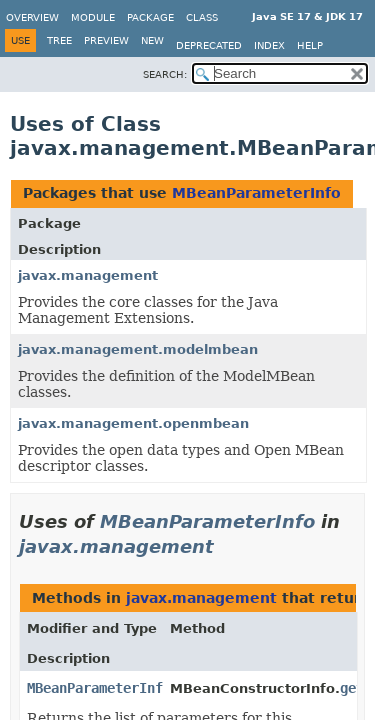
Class (202, 17)
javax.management (88, 275)
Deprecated (209, 45)
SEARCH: (165, 74)
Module (93, 17)
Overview (32, 17)
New (152, 40)
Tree (59, 40)
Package (150, 17)
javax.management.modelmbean (138, 349)
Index (269, 45)
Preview (106, 40)
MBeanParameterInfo (256, 193)
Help (310, 45)
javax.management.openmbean (133, 423)
